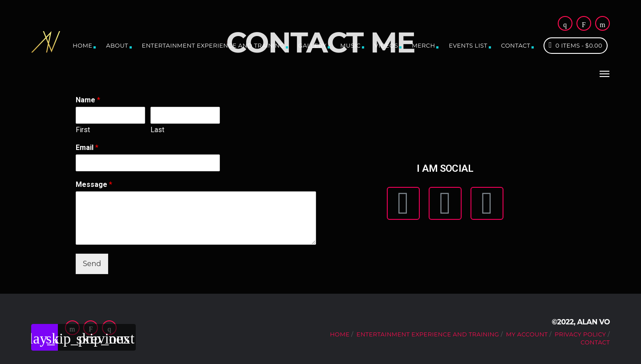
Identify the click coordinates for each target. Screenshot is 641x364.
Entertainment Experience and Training (213, 45)
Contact (516, 45)
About (117, 45)
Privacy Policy (580, 334)
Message (94, 184)
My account (527, 334)
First (83, 130)
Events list (468, 45)
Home (82, 45)
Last (157, 130)
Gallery (312, 45)
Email (87, 148)
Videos (386, 45)
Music (350, 45)
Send (92, 264)
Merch (423, 45)
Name (88, 100)
